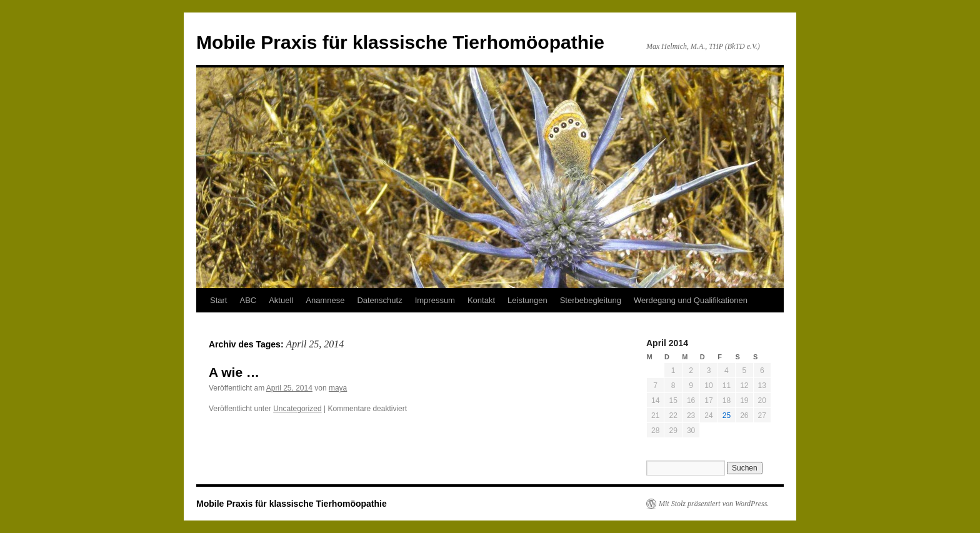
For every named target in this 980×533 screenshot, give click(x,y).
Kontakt (481, 300)
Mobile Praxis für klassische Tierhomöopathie (400, 42)
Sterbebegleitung (591, 300)
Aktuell (281, 300)
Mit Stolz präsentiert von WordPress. (714, 504)
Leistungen (527, 300)
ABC (248, 300)
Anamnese (325, 300)
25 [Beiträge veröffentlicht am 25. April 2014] (727, 416)
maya (338, 388)
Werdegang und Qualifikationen (691, 300)
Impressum (435, 300)
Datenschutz (379, 300)
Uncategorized (297, 409)
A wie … (234, 372)
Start (218, 300)
